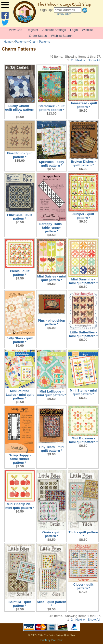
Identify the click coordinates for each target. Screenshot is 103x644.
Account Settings (54, 30)
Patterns (20, 42)
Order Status (38, 36)
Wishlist (87, 30)
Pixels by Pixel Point (51, 640)
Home (8, 42)
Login (74, 30)
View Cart (16, 30)
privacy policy (64, 14)
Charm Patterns (40, 42)
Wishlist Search (62, 36)
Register (32, 30)
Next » (80, 60)
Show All (94, 60)
